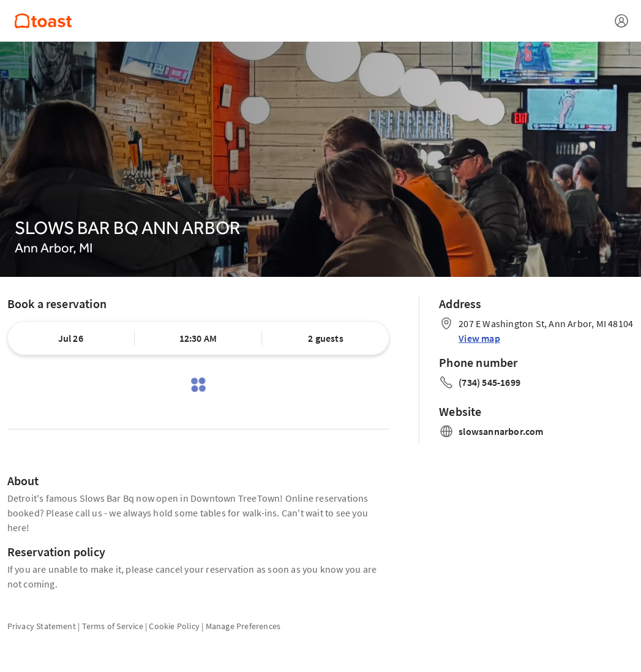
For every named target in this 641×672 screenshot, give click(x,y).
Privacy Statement (42, 626)
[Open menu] (621, 21)
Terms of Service (113, 626)
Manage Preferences (243, 626)
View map (479, 338)
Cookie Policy (174, 626)
